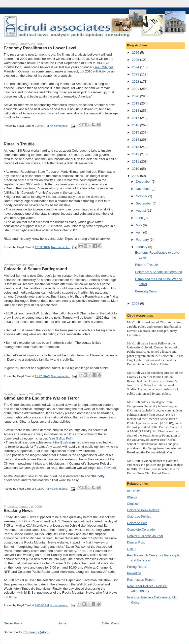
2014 (136, 140)
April (140, 232)
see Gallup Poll (61, 438)
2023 (136, 74)
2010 (136, 169)
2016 (136, 125)
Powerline (134, 573)
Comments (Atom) (37, 632)
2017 (136, 118)
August (141, 211)
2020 (136, 96)
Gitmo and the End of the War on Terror (41, 398)
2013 (136, 147)
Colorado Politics (139, 517)
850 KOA (134, 491)
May (139, 225)
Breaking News (18, 510)
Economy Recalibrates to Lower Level (40, 48)
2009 (136, 176)
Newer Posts (13, 623)
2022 (136, 82)
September (144, 203)
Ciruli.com (134, 504)
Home (62, 623)
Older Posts (110, 623)
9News (132, 497)
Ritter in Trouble (19, 144)
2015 (136, 132)
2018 (136, 111)
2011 (136, 161)
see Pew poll (107, 468)
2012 (136, 154)
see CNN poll (104, 67)
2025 (136, 60)
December (144, 182)
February (143, 240)
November (144, 189)
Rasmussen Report (141, 580)
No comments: (59, 126)
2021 (136, 89)
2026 (136, 52)
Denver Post (136, 542)
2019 (136, 103)
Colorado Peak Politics (143, 510)
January (142, 247)
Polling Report (137, 567)
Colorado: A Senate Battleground (35, 269)
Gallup (132, 549)
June (140, 218)
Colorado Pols (137, 523)
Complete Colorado (141, 529)
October (142, 196)
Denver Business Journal (145, 536)
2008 (136, 303)
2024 (136, 67)
